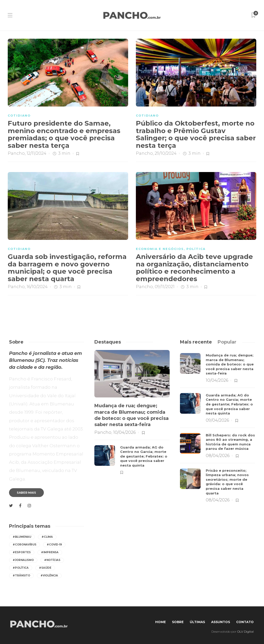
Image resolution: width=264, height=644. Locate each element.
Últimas (197, 622)
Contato (245, 622)
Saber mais (26, 493)
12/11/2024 (36, 153)
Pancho (16, 153)
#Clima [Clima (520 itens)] (47, 537)
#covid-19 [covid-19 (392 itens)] (54, 545)
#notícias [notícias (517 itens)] (52, 560)
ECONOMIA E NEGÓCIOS (160, 249)
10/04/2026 (124, 432)
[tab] (196, 342)
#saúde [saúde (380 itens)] (45, 568)
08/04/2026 (218, 456)
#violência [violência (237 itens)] (49, 576)
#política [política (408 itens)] (21, 568)
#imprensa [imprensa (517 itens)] (50, 552)
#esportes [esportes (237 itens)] (22, 552)
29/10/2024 (166, 153)
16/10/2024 (37, 287)
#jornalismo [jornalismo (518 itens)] (23, 560)
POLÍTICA (196, 249)
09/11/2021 (165, 287)
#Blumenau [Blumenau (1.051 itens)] (22, 537)
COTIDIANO (19, 116)
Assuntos (221, 622)
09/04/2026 (217, 420)
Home (160, 622)
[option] (132, 412)
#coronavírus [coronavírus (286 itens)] (24, 545)
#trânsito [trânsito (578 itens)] (21, 576)
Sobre (178, 622)
